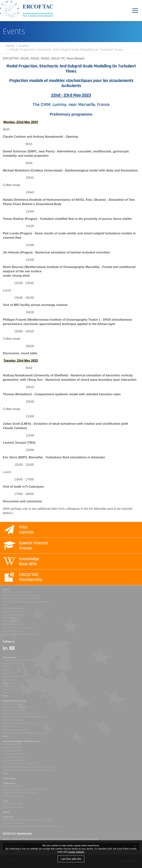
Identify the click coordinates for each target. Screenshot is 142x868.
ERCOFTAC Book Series (13, 796)
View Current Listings (13, 804)
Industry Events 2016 (12, 747)
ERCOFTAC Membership (14, 608)
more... (6, 696)
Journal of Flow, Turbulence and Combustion (25, 789)
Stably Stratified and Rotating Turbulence (23, 717)
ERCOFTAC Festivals (12, 621)
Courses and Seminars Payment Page (21, 764)
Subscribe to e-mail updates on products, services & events (31, 826)
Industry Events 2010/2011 (15, 760)
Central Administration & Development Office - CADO (28, 820)
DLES (5, 605)
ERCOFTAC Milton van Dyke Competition (22, 595)
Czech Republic (10, 673)
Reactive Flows (10, 727)
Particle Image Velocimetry (16, 730)
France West (9, 683)
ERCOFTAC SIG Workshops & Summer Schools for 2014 (28, 770)
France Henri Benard (13, 676)
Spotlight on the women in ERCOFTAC (21, 599)
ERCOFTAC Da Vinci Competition (18, 592)
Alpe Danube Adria (12, 664)
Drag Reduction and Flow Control (19, 723)
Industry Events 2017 (12, 744)
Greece (6, 693)
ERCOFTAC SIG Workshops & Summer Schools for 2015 (28, 767)
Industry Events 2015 (12, 751)
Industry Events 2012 (12, 757)
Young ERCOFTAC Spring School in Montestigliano (27, 602)
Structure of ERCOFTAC (14, 615)
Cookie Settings (76, 852)
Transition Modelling (13, 710)
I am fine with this (71, 859)
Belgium (7, 667)
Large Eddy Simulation (14, 704)
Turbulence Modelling (13, 720)
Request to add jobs (13, 807)
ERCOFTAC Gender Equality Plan (18, 628)
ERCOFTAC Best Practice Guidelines (19, 793)
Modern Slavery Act (12, 631)
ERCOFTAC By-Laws (12, 618)
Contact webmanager (13, 823)
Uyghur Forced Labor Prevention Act (20, 634)
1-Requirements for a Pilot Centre (19, 660)
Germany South (10, 689)
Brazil (6, 670)
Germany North (10, 686)
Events (24, 46)
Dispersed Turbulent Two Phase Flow (20, 714)
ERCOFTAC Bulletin (12, 786)
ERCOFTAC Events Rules (14, 624)
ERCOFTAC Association (13, 612)
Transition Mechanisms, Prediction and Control (25, 733)
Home (10, 46)
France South (9, 680)
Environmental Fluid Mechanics (18, 707)
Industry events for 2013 (14, 754)
